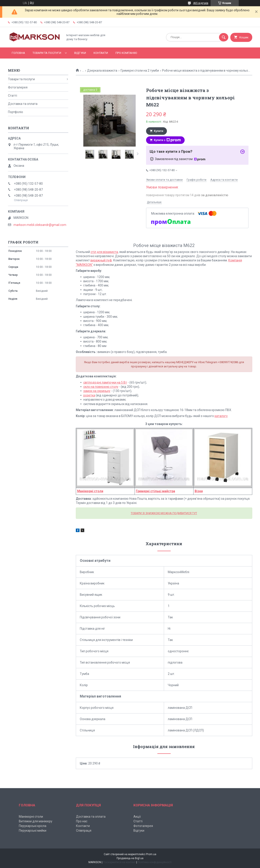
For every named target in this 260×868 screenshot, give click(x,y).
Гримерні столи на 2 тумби (140, 71)
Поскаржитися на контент (119, 862)
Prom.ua (151, 854)
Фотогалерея (18, 87)
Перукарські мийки (33, 831)
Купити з (167, 140)
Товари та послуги (47, 53)
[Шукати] (224, 37)
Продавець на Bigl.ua (130, 858)
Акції (137, 817)
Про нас (82, 821)
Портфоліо (16, 112)
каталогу (221, 416)
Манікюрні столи (31, 817)
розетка (89, 395)
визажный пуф (101, 260)
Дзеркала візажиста (102, 71)
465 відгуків (201, 3)
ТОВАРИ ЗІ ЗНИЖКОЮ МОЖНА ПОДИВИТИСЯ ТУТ (164, 513)
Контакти (101, 53)
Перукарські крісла (33, 826)
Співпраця (84, 831)
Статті (13, 96)
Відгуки (80, 53)
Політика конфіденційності (155, 862)
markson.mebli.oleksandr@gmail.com (40, 225)
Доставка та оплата (23, 104)
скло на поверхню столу (101, 387)
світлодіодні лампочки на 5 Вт (105, 382)
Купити (159, 131)
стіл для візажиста (104, 252)
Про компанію (126, 53)
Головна (18, 53)
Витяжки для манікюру (36, 821)
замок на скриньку (97, 391)
